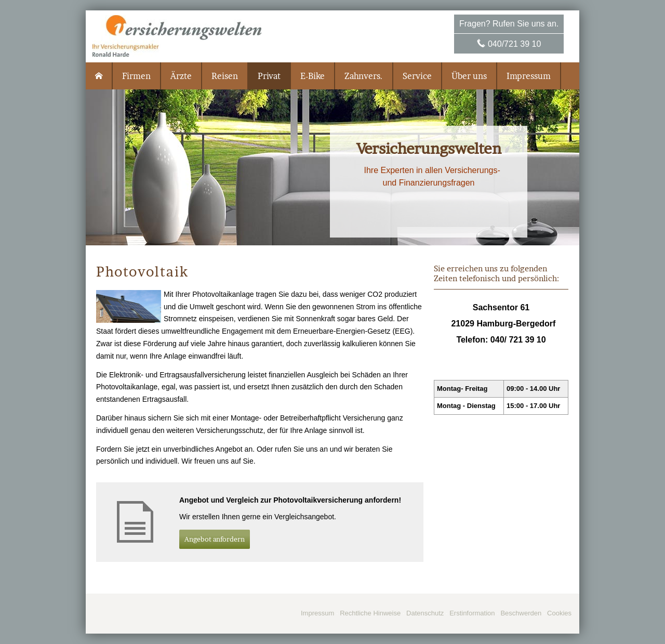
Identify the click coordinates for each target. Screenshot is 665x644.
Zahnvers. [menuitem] (364, 76)
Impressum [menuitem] (529, 76)
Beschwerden (521, 613)
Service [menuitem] (417, 76)
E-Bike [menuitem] (312, 76)
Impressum (317, 613)
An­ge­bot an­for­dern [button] (215, 539)
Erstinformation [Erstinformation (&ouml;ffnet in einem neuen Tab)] (472, 613)
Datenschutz (425, 613)
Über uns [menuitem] (469, 76)
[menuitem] (99, 76)
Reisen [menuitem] (225, 76)
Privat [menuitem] (269, 76)
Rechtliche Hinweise (370, 613)
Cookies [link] (559, 613)
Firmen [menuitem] (136, 76)
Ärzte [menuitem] (181, 76)
